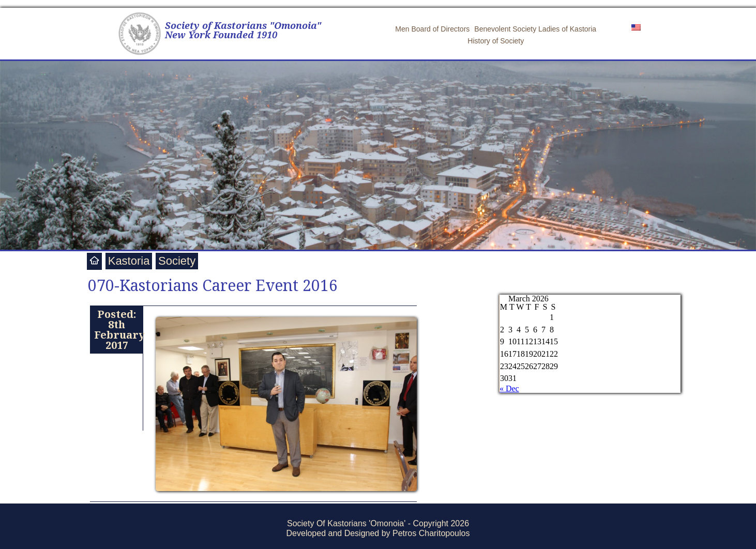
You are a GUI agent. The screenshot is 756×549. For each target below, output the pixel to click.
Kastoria (129, 261)
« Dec (509, 388)
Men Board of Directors (432, 29)
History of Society (496, 41)
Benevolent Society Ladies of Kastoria (535, 29)
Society (177, 261)
